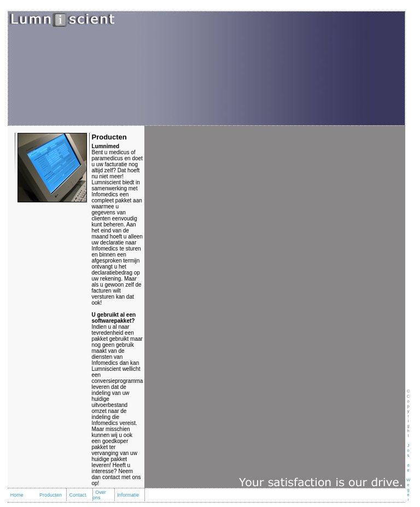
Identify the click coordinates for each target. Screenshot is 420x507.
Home (17, 495)
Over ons (99, 495)
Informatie (128, 495)
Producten (51, 495)
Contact (77, 495)
